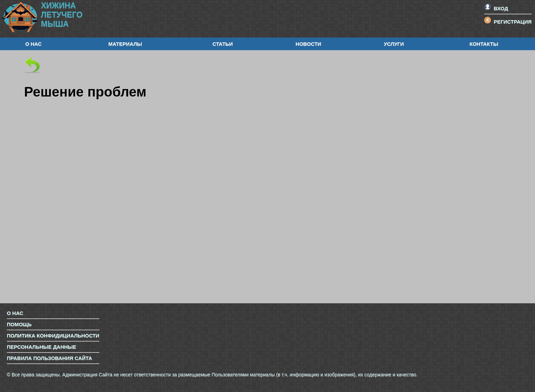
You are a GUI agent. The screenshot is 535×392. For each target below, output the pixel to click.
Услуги (394, 44)
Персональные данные (41, 347)
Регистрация (508, 22)
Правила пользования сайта (49, 358)
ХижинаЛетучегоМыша (62, 15)
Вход (496, 8)
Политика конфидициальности (53, 336)
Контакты (484, 44)
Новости (308, 44)
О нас (33, 44)
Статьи (223, 44)
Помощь (19, 324)
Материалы (125, 44)
